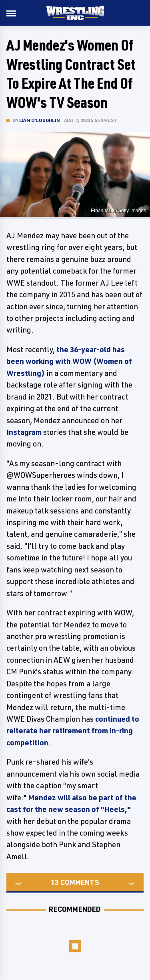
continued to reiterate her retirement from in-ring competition (73, 731)
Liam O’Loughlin (40, 120)
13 (55, 882)
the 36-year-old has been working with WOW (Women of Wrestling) (69, 361)
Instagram (24, 432)
